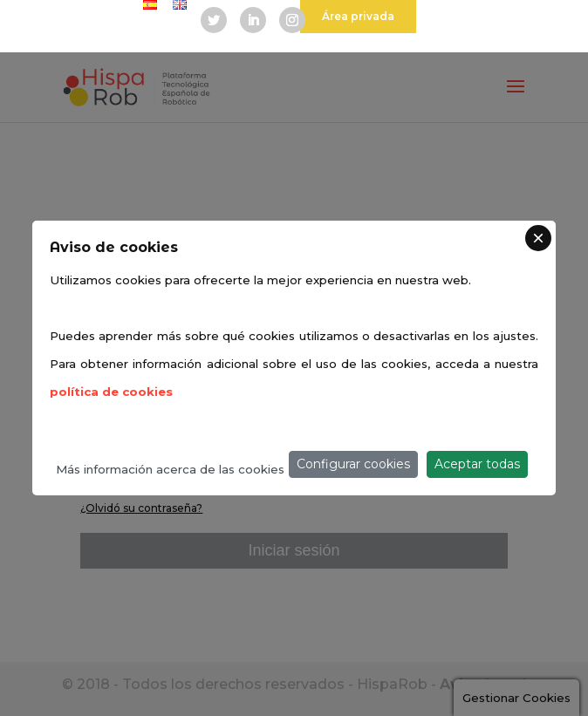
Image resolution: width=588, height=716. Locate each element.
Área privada (358, 16)
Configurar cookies (353, 464)
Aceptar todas (477, 464)
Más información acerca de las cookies (170, 469)
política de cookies (111, 392)
